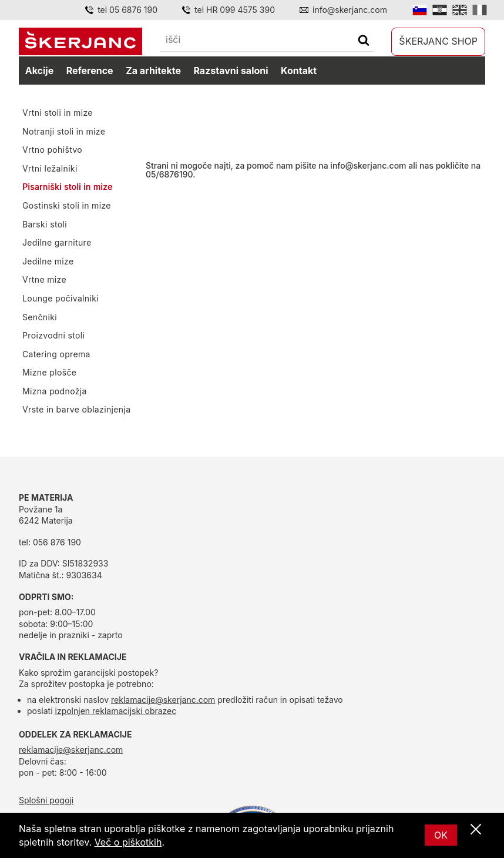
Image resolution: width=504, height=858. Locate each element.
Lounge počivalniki (61, 298)
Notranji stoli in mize (64, 131)
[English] (460, 10)
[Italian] (480, 10)
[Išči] (364, 41)
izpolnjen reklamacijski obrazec (116, 711)
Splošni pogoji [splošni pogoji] (46, 800)
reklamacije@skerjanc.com (163, 700)
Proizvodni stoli (53, 335)
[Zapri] (476, 830)
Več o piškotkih (128, 842)
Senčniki (40, 317)
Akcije (39, 71)
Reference (90, 71)
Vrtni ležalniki (50, 168)
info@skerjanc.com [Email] (350, 10)
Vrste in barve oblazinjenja (76, 409)
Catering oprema (56, 354)
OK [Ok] (441, 835)
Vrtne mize (44, 279)
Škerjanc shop (438, 41)
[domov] (80, 41)
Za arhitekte (153, 71)
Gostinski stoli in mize (67, 205)
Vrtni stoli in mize (58, 113)
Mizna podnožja (55, 391)
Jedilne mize (48, 261)
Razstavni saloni (231, 71)
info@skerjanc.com (368, 165)
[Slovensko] (420, 10)
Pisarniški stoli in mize (67, 187)
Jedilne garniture (57, 242)
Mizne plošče (49, 372)
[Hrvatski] (440, 10)
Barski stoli (45, 224)
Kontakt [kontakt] (299, 71)
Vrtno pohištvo (52, 150)
